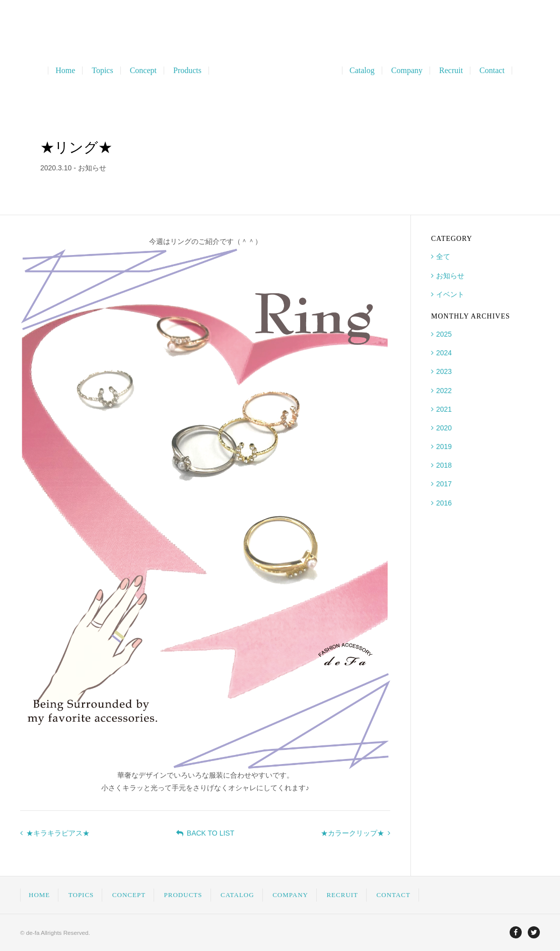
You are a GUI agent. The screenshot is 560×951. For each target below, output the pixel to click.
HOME (39, 895)
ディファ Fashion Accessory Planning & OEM (280, 71)
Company (407, 71)
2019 (444, 447)
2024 (444, 353)
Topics (102, 71)
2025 (444, 334)
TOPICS (81, 895)
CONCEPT (129, 895)
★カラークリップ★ (356, 833)
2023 (444, 371)
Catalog (362, 71)
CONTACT (394, 895)
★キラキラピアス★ (55, 833)
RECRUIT (342, 895)
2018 (444, 465)
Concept (143, 71)
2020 (444, 428)
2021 (444, 409)
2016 (444, 503)
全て (443, 257)
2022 (444, 391)
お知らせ (450, 276)
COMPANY (290, 895)
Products (187, 71)
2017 (444, 484)
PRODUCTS (183, 895)
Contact (492, 71)
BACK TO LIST (205, 833)
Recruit (451, 71)
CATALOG (237, 895)
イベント (450, 294)
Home (65, 71)
